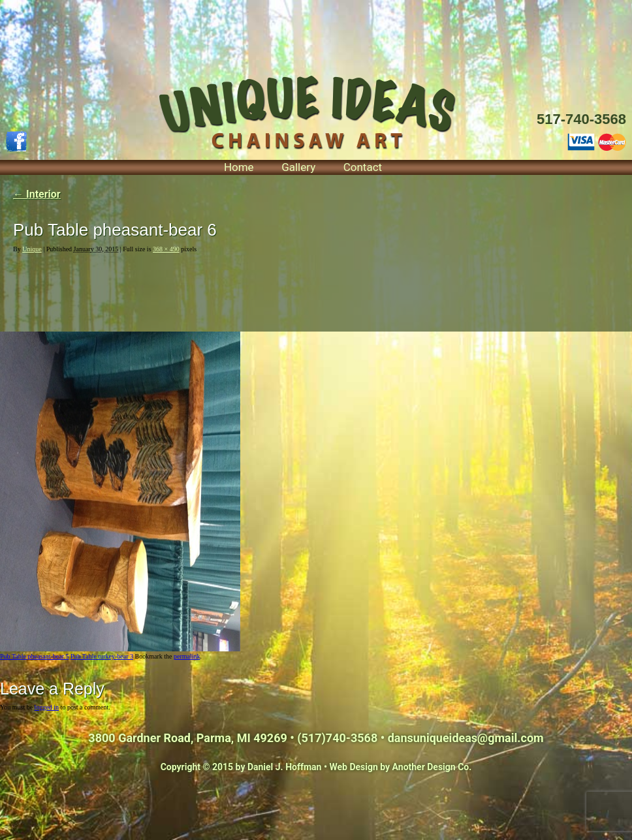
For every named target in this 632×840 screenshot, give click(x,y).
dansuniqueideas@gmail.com (466, 738)
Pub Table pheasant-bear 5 (34, 656)
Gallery (298, 167)
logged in (47, 707)
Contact (363, 167)
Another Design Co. (432, 767)
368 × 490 (166, 249)
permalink (187, 656)
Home (239, 167)
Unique (32, 249)
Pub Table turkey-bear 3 (102, 656)
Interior (37, 194)
